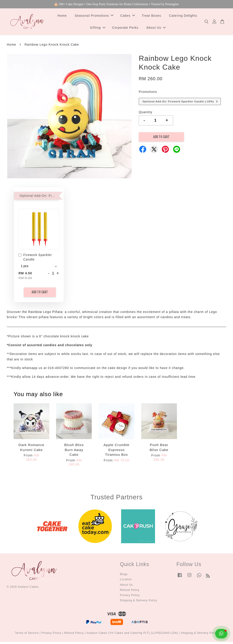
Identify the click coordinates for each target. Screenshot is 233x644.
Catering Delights (183, 16)
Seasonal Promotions (94, 16)
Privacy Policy (130, 597)
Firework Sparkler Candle (35, 259)
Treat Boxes (151, 16)
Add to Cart (40, 294)
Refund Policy (130, 592)
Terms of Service (27, 635)
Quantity (146, 114)
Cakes (128, 16)
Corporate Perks (125, 29)
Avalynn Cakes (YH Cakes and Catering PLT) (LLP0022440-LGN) (132, 635)
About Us (156, 29)
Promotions (148, 94)
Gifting (98, 29)
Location (126, 581)
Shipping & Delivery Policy (139, 602)
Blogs (124, 576)
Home (62, 16)
